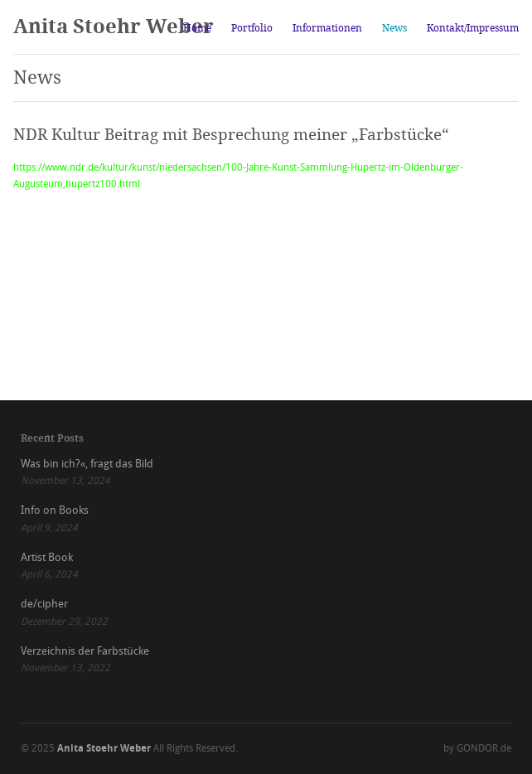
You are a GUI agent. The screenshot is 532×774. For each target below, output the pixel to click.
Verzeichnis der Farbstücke (85, 651)
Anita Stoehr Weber (114, 27)
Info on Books (55, 510)
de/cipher (44, 604)
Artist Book (47, 557)
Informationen (327, 28)
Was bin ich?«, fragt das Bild (87, 464)
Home (197, 28)
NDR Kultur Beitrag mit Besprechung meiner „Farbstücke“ (231, 135)
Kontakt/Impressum (473, 28)
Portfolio (252, 28)
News (394, 28)
